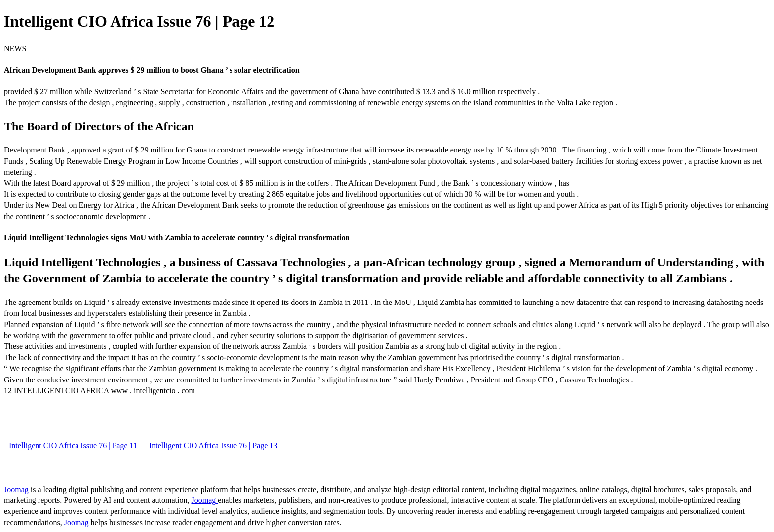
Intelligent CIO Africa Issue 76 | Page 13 (213, 445)
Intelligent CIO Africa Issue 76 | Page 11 (73, 445)
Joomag (17, 489)
